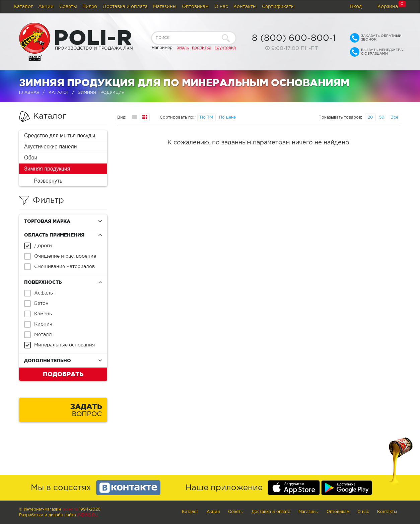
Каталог (23, 7)
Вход (356, 7)
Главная (29, 93)
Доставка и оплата (125, 7)
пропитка (202, 48)
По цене (227, 117)
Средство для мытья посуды (60, 136)
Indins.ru (88, 515)
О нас (221, 7)
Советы (68, 7)
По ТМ (206, 117)
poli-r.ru (70, 509)
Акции (46, 7)
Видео (90, 7)
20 (370, 117)
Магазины (165, 7)
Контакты (245, 7)
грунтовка (225, 48)
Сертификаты (278, 7)
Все (394, 117)
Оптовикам (195, 7)
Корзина (388, 7)
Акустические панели (51, 147)
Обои (31, 158)
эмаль (183, 48)
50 (382, 117)
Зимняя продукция (47, 169)
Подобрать (63, 374)
